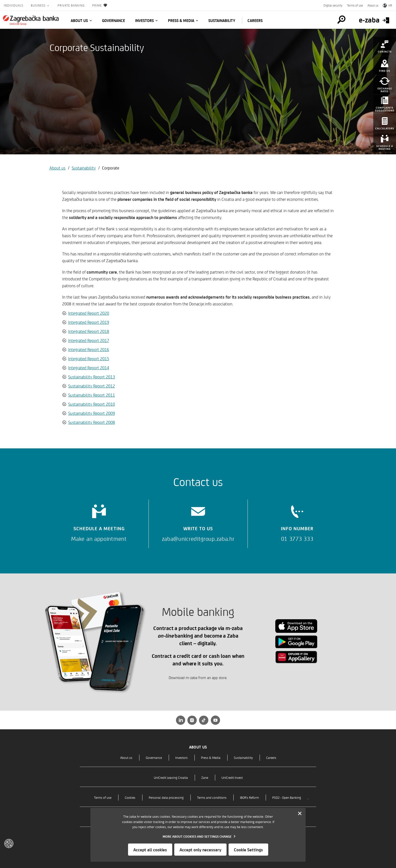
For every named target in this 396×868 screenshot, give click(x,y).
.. (308, 797)
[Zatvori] (300, 814)
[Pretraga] (341, 20)
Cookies (130, 797)
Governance (114, 20)
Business (39, 5)
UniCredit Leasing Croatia (171, 777)
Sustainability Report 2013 (92, 377)
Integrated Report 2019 (89, 322)
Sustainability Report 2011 (92, 395)
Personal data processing (166, 797)
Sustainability (222, 20)
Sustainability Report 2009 (92, 413)
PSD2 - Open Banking (287, 797)
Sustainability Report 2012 (92, 386)
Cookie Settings (248, 850)
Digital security (333, 5)
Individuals (14, 5)
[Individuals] (31, 20)
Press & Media (181, 20)
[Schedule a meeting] (99, 521)
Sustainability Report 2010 (92, 404)
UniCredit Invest (232, 777)
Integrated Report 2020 (89, 313)
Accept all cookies (150, 850)
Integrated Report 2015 (89, 358)
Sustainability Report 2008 (92, 422)
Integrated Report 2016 (89, 349)
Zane (205, 777)
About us (373, 5)
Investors (144, 20)
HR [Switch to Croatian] (388, 5)
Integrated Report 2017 (89, 340)
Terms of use (355, 5)
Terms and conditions (212, 797)
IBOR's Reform (249, 797)
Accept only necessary (200, 850)
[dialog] (198, 835)
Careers (255, 20)
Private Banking (71, 5)
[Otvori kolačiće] (9, 843)
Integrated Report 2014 (89, 368)
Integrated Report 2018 (89, 331)
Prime (100, 5)
